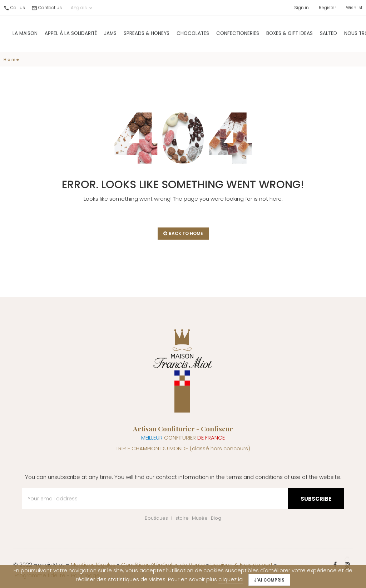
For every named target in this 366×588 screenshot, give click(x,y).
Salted (328, 32)
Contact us (50, 6)
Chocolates (193, 32)
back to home (183, 233)
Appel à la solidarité (71, 32)
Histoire (180, 518)
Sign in (301, 6)
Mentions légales (93, 565)
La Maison (25, 32)
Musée (200, 518)
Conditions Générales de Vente (163, 565)
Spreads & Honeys (147, 32)
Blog (216, 518)
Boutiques (156, 518)
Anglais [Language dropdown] (82, 6)
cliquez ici (231, 579)
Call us (18, 6)
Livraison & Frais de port (242, 565)
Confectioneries (238, 32)
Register (327, 6)
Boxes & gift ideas (290, 32)
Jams (110, 32)
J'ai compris (269, 580)
